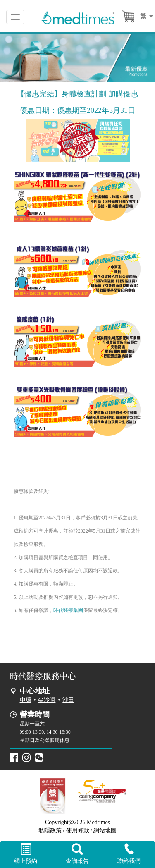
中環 (26, 700)
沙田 (68, 700)
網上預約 (26, 854)
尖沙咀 (47, 700)
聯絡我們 (129, 854)
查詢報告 (77, 854)
